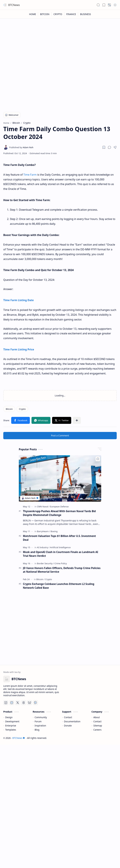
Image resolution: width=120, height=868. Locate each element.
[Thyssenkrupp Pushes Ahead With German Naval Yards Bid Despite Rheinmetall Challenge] (60, 478)
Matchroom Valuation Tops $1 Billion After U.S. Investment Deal (59, 538)
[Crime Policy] (61, 563)
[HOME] (33, 14)
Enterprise (11, 726)
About (97, 717)
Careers (97, 730)
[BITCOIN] (45, 14)
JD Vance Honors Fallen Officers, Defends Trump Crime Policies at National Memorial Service (62, 570)
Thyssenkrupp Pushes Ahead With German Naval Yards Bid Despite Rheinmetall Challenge (59, 513)
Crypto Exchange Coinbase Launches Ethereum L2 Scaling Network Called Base (59, 586)
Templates (11, 730)
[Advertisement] (31, 74)
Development (12, 721)
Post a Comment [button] (60, 435)
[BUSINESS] (86, 14)
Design (9, 717)
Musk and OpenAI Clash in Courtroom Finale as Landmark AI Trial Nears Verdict (60, 554)
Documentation (72, 721)
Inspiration (40, 726)
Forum (38, 721)
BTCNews (14, 5)
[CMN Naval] (43, 507)
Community (41, 717)
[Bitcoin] (9, 409)
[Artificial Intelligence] (60, 547)
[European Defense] (59, 507)
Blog (37, 730)
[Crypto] (22, 409)
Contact (68, 717)
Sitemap (98, 726)
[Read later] (104, 147)
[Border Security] (45, 563)
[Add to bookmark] (98, 459)
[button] (5, 5)
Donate (68, 726)
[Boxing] (54, 531)
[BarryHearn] (43, 531)
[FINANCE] (71, 14)
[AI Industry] (43, 547)
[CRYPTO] (58, 14)
